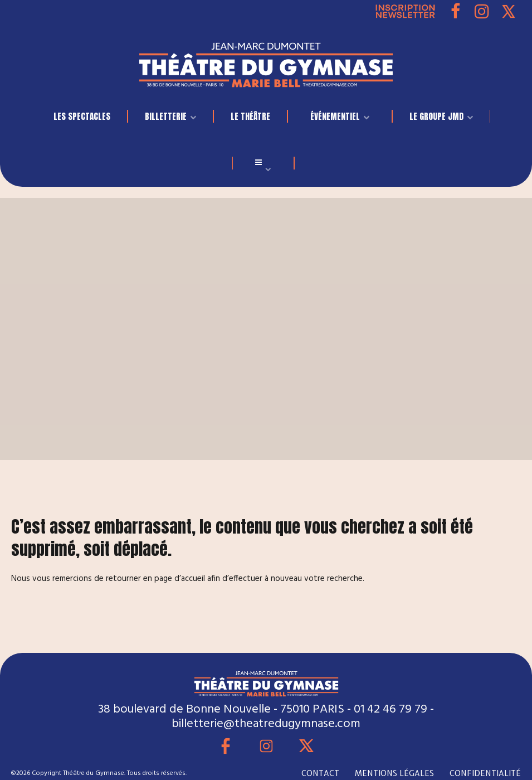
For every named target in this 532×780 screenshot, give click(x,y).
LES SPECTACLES (82, 116)
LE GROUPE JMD (436, 116)
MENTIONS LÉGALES (394, 773)
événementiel (335, 116)
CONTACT (320, 773)
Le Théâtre (250, 116)
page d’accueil (180, 579)
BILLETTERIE (166, 116)
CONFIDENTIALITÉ (485, 773)
